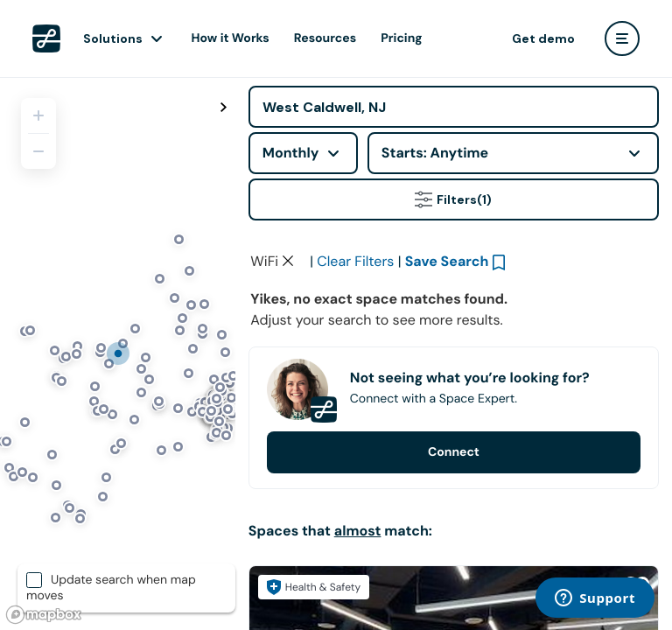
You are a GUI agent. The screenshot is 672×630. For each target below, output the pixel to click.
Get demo (543, 38)
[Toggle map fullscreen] (224, 108)
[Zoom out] (38, 151)
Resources (325, 38)
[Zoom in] (38, 115)
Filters (453, 199)
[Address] (454, 107)
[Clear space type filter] (288, 261)
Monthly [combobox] (291, 153)
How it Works (231, 38)
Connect (454, 452)
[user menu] (622, 38)
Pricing (401, 38)
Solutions (113, 38)
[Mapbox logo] (44, 615)
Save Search (447, 261)
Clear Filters (355, 261)
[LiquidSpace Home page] (46, 38)
